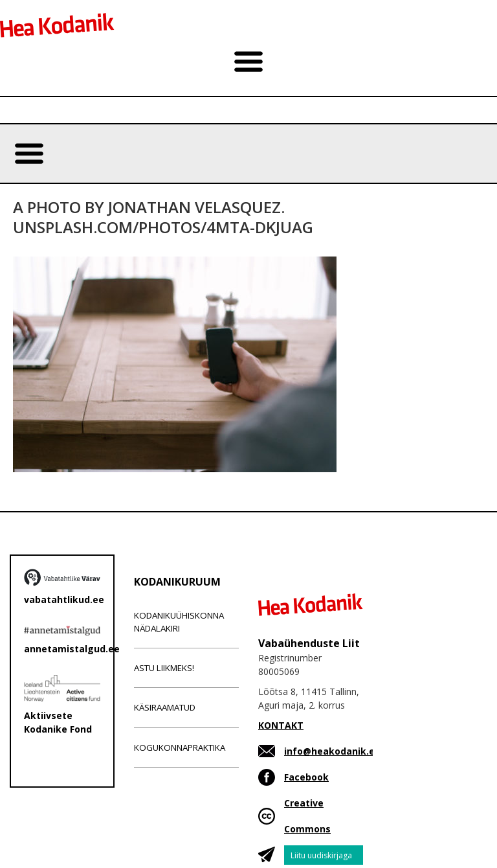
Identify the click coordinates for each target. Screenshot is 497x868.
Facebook (306, 777)
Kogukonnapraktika (180, 748)
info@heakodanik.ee (332, 751)
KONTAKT (281, 725)
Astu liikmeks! (164, 668)
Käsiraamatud (165, 707)
